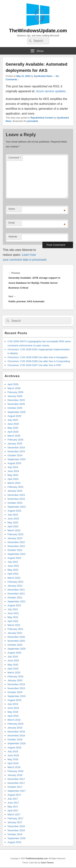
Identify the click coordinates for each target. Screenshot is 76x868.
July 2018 (13, 751)
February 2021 (15, 629)
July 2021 (13, 609)
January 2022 (15, 586)
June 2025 (13, 424)
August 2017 (14, 795)
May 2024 (13, 475)
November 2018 (16, 736)
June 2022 (13, 566)
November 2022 (16, 546)
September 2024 (17, 459)
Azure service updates (51, 91)
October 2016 (15, 834)
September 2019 (17, 696)
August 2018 (14, 748)
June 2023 (13, 519)
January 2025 (15, 444)
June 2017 (13, 803)
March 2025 (14, 436)
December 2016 (16, 826)
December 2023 (16, 495)
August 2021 (14, 605)
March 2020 (14, 673)
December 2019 (16, 684)
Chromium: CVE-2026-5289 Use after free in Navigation (38, 357)
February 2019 (15, 724)
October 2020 (15, 645)
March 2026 (14, 388)
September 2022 (17, 554)
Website (13, 237)
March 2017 (14, 814)
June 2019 (13, 708)
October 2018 (15, 739)
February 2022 (15, 582)
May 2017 (13, 807)
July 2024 (13, 467)
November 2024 (16, 451)
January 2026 (15, 396)
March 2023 (14, 530)
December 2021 (16, 590)
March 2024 (14, 483)
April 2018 (13, 763)
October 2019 (15, 692)
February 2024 (15, 487)
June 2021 (13, 613)
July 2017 (13, 799)
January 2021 (15, 633)
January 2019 (15, 728)
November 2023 (16, 499)
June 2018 (13, 755)
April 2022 (13, 574)
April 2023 (13, 526)
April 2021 (13, 621)
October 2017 (15, 787)
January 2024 (15, 491)
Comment (15, 158)
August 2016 (14, 842)
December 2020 (16, 637)
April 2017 (13, 811)
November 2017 (16, 783)
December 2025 (16, 400)
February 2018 (15, 771)
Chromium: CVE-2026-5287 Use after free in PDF (34, 365)
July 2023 (13, 515)
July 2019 (13, 704)
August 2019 (14, 700)
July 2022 (13, 562)
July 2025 (13, 420)
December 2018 (16, 732)
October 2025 (15, 408)
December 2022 (16, 542)
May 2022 (13, 570)
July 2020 (13, 657)
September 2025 (17, 412)
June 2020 (13, 661)
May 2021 (13, 617)
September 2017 (17, 791)
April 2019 (13, 716)
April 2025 (13, 432)
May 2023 (13, 523)
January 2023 (15, 538)
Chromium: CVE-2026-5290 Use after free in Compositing (39, 361)
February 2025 (15, 440)
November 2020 (16, 641)
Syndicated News (43, 76)
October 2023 (15, 503)
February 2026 (15, 392)
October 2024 (15, 455)
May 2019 (13, 712)
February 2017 (15, 818)
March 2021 (14, 625)
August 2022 (14, 558)
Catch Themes (47, 863)
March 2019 (14, 720)
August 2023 (14, 511)
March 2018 (14, 767)
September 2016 (17, 838)
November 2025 (16, 404)
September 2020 (17, 649)
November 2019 (16, 688)
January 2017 (15, 822)
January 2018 (15, 775)
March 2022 (14, 578)
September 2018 (17, 743)
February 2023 (15, 534)
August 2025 (14, 416)
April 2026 (13, 384)
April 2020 (13, 669)
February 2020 (15, 676)
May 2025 (13, 428)
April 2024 (13, 479)
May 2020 (13, 665)
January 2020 (15, 680)
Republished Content (42, 118)
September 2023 (17, 507)
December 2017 (16, 779)
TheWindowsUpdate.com (38, 31)
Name (12, 209)
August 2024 (14, 463)
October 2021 (15, 598)
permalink (33, 121)
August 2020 (14, 653)
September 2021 (17, 601)
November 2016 (16, 830)
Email (12, 223)
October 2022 (15, 550)
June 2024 (13, 471)
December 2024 (16, 448)
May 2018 (13, 759)
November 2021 (16, 594)
